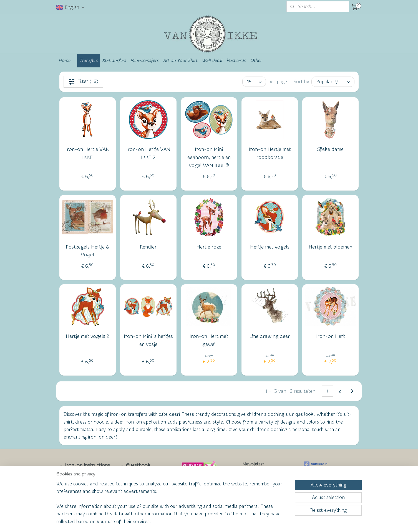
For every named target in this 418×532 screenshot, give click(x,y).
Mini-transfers (144, 60)
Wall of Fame (137, 484)
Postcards (236, 60)
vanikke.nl (316, 464)
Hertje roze (209, 247)
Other (256, 60)
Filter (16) (83, 82)
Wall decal (212, 60)
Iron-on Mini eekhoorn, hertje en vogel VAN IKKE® (209, 157)
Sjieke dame (330, 149)
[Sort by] (333, 82)
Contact (74, 484)
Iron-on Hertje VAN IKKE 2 (148, 153)
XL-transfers (114, 60)
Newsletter (77, 475)
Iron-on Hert (331, 337)
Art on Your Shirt (180, 60)
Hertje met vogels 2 (88, 337)
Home (64, 60)
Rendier (148, 247)
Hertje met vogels (270, 247)
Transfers (89, 60)
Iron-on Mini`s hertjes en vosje (148, 341)
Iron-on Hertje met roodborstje (270, 153)
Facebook (76, 493)
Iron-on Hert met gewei (209, 341)
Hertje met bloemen (330, 247)
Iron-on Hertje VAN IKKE (88, 153)
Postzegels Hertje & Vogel (87, 251)
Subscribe (257, 489)
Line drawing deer (270, 337)
